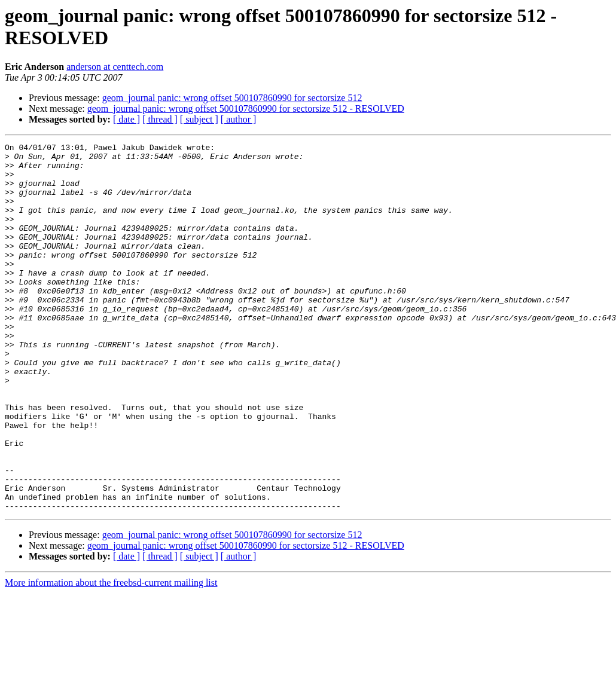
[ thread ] (160, 119)
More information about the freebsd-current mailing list (111, 656)
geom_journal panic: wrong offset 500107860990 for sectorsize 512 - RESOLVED (246, 108)
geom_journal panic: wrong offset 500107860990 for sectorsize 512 (232, 98)
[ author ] (239, 119)
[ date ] (126, 119)
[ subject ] (199, 119)
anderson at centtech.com (115, 67)
